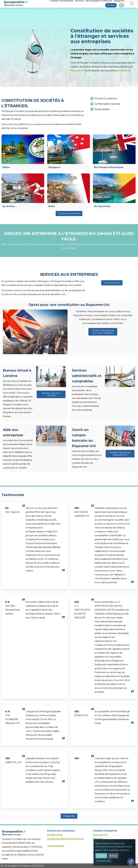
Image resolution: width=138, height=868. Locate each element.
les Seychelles (102, 206)
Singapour (54, 167)
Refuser (113, 856)
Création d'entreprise (105, 831)
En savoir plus (104, 861)
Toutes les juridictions (69, 213)
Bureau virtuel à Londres (51, 394)
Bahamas (98, 839)
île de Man (9, 206)
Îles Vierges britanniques (109, 167)
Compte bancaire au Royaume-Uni (120, 454)
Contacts (111, 5)
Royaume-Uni (78, 71)
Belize (6, 167)
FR (121, 5)
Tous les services (112, 283)
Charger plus (69, 816)
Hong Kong (124, 71)
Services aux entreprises (61, 831)
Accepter (101, 856)
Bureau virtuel (55, 835)
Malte (52, 206)
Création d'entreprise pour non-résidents (103, 332)
